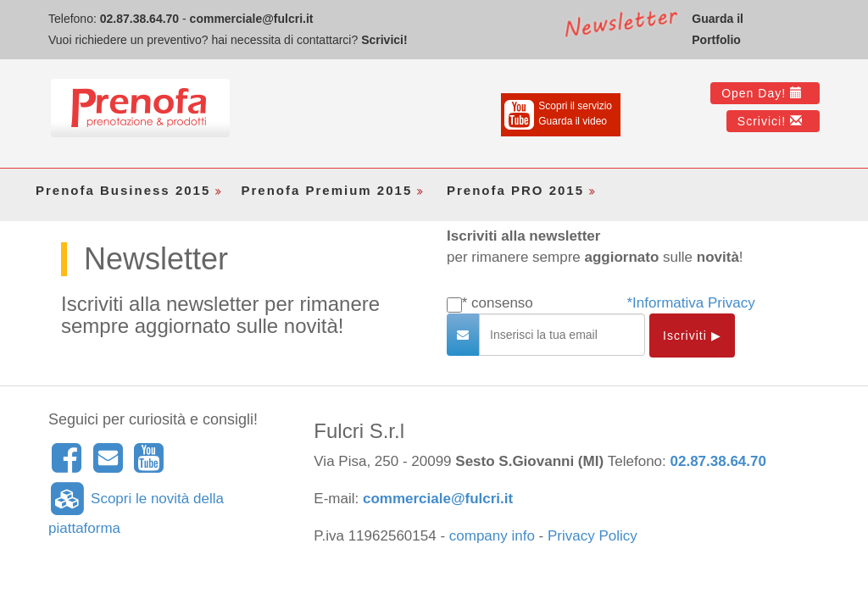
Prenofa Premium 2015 (334, 190)
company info (492, 536)
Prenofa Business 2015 (130, 190)
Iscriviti (692, 335)
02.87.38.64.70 (139, 19)
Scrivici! (384, 40)
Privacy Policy (593, 536)
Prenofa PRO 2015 (523, 190)
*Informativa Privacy (691, 303)
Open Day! (762, 93)
